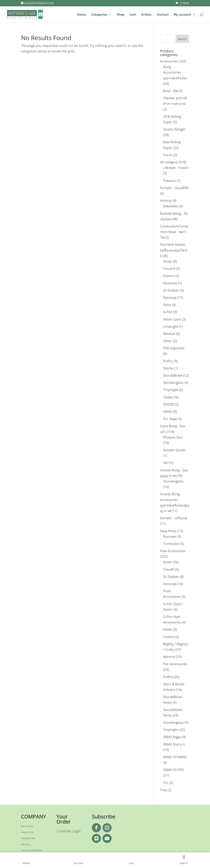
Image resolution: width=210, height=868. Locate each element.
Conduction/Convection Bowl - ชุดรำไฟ (174, 232)
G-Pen (168, 312)
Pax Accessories (175, 664)
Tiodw (168, 397)
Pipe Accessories (173, 551)
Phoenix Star (173, 437)
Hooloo (169, 637)
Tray (163, 790)
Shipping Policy (28, 838)
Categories (99, 15)
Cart (133, 15)
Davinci (169, 276)
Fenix (167, 305)
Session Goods (174, 450)
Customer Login (68, 831)
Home (82, 15)
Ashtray (166, 201)
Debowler (171, 206)
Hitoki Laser (172, 319)
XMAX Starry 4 (174, 744)
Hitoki (168, 629)
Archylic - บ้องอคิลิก (175, 188)
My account (182, 15)
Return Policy (27, 826)
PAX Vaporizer (174, 348)
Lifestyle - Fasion (176, 168)
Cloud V (169, 269)
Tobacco (170, 181)
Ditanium (170, 283)
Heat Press (168, 531)
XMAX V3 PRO (174, 770)
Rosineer (170, 537)
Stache (168, 368)
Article (146, 15)
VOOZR (169, 404)
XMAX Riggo (172, 737)
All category (169, 162)
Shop (120, 15)
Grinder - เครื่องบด (174, 518)
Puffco (168, 361)
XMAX (168, 412)
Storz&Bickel (173, 375)
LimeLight (171, 327)
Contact (163, 15)
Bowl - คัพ (171, 91)
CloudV (169, 569)
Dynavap (170, 298)
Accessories (169, 61)
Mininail (169, 334)
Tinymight (171, 390)
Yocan (168, 155)
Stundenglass (173, 481)
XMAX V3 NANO (175, 757)
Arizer (168, 261)
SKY (166, 463)
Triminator (171, 544)
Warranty (25, 844)
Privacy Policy (27, 832)
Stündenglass (173, 383)
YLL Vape (170, 419)
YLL (166, 783)
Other (168, 341)
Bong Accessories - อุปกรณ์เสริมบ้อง (175, 72)
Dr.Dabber (171, 290)
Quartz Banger (174, 129)
